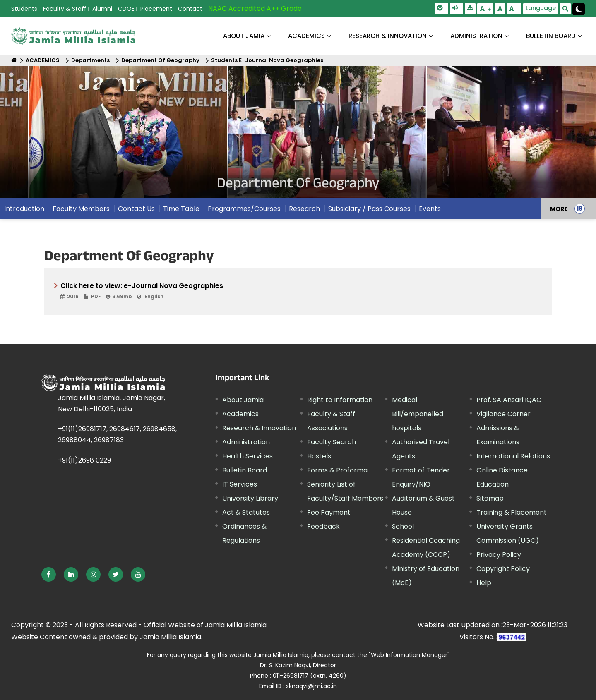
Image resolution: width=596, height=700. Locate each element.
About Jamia (244, 36)
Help (484, 583)
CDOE (126, 9)
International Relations (513, 456)
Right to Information (340, 400)
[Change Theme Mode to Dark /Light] (579, 9)
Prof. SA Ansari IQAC (509, 400)
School (403, 526)
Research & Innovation (259, 428)
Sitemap (490, 498)
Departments (90, 60)
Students (24, 9)
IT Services (240, 484)
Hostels (319, 456)
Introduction (24, 209)
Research (304, 209)
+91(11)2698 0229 (84, 460)
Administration (246, 442)
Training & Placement (512, 512)
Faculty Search (332, 442)
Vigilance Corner (503, 414)
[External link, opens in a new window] (49, 574)
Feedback (323, 526)
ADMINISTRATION (476, 36)
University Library (250, 498)
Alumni (102, 9)
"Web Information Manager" (409, 655)
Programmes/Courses (244, 209)
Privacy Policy (499, 555)
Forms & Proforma (337, 470)
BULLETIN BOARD (551, 36)
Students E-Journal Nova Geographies (267, 60)
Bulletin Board (245, 470)
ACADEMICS (306, 36)
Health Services (248, 456)
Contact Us (136, 209)
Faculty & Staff (65, 9)
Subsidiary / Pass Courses (369, 209)
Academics (240, 414)
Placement (156, 9)
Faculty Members (81, 209)
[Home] (14, 60)
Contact (190, 9)
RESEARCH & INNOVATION (388, 36)
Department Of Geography (160, 60)
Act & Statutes (246, 512)
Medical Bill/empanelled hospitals (418, 414)
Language (541, 8)
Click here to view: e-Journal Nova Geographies (301, 291)
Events (430, 209)
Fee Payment (329, 512)
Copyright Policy (503, 569)
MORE (559, 209)
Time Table (181, 209)
